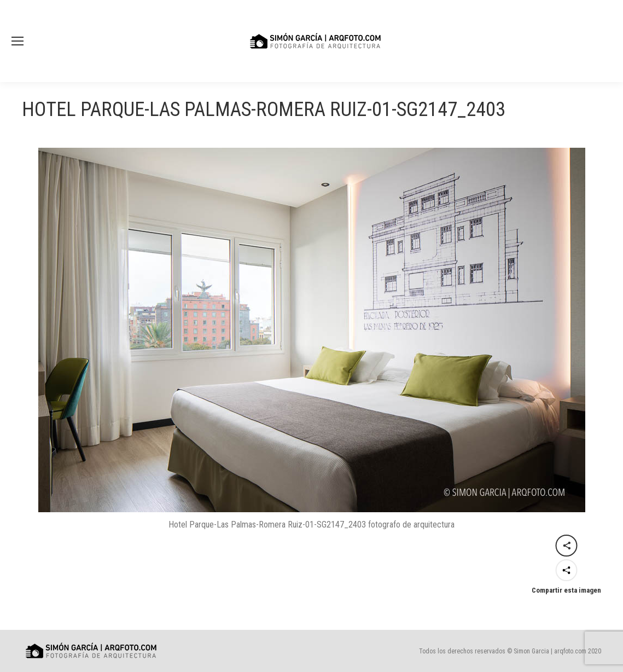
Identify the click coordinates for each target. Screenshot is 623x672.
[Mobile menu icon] (18, 41)
